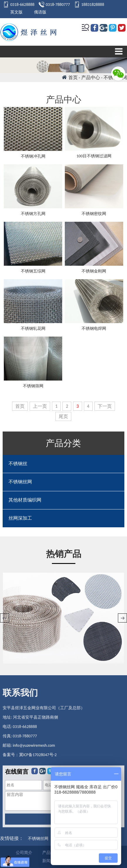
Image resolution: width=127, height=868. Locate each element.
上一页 (40, 406)
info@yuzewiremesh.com (34, 745)
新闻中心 (50, 861)
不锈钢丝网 (20, 482)
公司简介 (24, 853)
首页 (73, 77)
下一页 (105, 406)
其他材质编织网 (25, 500)
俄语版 (40, 12)
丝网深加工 (20, 518)
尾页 (63, 416)
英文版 (16, 12)
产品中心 (50, 853)
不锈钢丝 (18, 464)
